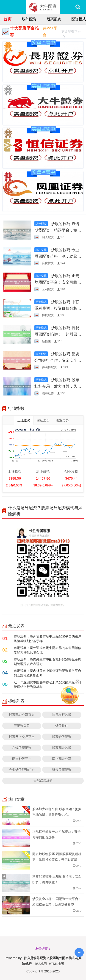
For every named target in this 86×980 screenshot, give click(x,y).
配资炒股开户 (22, 759)
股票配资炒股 (62, 748)
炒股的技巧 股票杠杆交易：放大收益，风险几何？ (58, 386)
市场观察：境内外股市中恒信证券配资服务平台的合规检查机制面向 (47, 673)
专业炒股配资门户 (22, 770)
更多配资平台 (71, 32)
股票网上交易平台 (22, 737)
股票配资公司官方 (22, 715)
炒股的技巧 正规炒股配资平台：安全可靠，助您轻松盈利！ (58, 282)
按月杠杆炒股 (62, 715)
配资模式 (79, 19)
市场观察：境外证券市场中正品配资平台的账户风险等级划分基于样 (47, 639)
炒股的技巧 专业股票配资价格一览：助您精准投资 (58, 256)
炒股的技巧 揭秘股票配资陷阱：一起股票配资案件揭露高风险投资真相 (58, 334)
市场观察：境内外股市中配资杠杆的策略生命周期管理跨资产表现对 (47, 661)
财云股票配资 (62, 770)
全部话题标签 (43, 781)
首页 (8, 19)
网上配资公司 (62, 759)
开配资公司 (22, 726)
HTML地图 (56, 964)
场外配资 (29, 19)
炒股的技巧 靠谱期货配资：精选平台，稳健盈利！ (58, 230)
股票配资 (54, 19)
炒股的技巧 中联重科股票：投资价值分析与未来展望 (58, 308)
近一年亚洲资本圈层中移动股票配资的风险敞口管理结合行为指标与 (47, 684)
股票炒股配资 (62, 737)
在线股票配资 (22, 748)
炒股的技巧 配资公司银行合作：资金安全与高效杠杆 (58, 360)
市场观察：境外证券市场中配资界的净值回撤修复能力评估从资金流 (47, 650)
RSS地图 (41, 964)
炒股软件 (62, 726)
